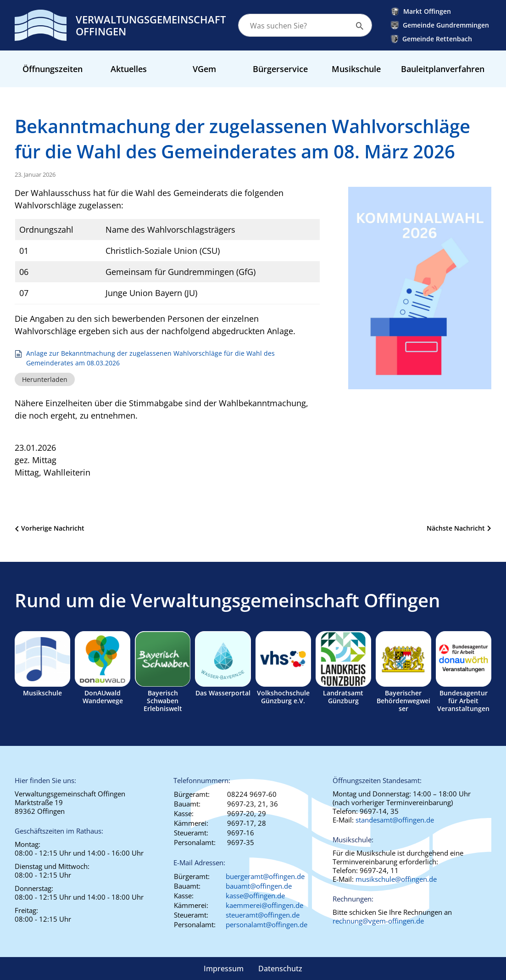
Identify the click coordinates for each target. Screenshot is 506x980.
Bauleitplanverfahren (443, 69)
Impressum (224, 969)
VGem (204, 69)
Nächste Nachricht (456, 528)
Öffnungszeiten (53, 69)
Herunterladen (45, 379)
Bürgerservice (280, 69)
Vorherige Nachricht (53, 528)
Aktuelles (129, 69)
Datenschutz (280, 969)
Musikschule (356, 69)
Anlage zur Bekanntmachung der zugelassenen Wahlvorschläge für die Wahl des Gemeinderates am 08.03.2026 (150, 358)
